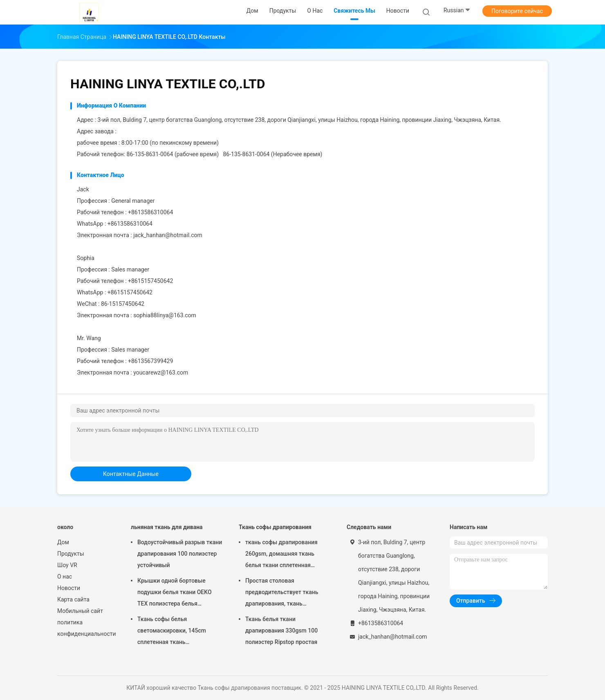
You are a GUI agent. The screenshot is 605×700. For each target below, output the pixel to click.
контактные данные (131, 474)
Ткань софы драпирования (275, 527)
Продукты (71, 554)
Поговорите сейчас (517, 11)
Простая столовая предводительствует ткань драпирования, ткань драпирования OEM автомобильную (282, 593)
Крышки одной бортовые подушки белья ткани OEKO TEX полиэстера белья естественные (175, 593)
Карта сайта (73, 599)
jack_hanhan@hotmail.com (168, 235)
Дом (63, 542)
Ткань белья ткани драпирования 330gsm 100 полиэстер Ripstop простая (281, 630)
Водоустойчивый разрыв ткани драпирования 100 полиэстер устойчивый (180, 554)
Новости (69, 588)
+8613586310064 (130, 224)
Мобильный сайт (80, 611)
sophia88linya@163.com (165, 315)
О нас (65, 577)
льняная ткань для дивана (167, 527)
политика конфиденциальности (86, 628)
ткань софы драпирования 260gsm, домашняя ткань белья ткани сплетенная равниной (281, 555)
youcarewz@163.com (161, 372)
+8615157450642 (130, 292)
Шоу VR (67, 565)
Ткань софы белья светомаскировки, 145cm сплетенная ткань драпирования (172, 632)
